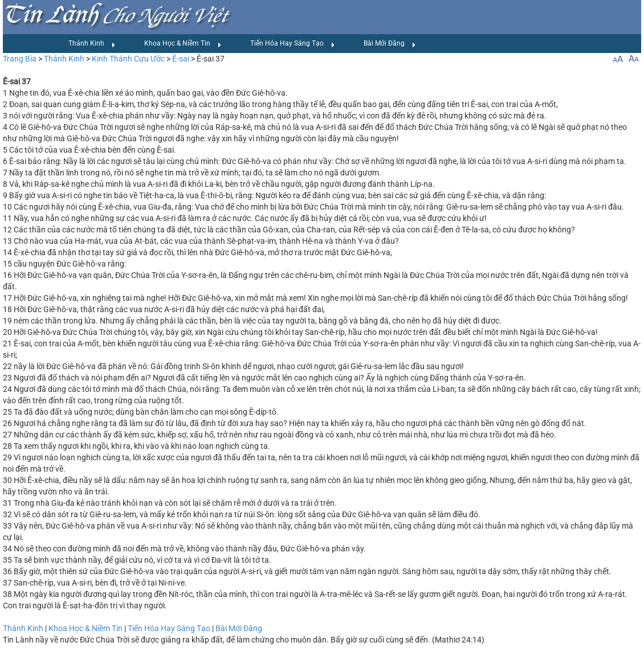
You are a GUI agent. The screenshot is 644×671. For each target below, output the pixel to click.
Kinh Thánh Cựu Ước (128, 59)
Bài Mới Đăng (390, 44)
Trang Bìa (20, 59)
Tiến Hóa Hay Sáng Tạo (293, 44)
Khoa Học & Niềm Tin (183, 44)
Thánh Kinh (92, 44)
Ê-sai (181, 59)
